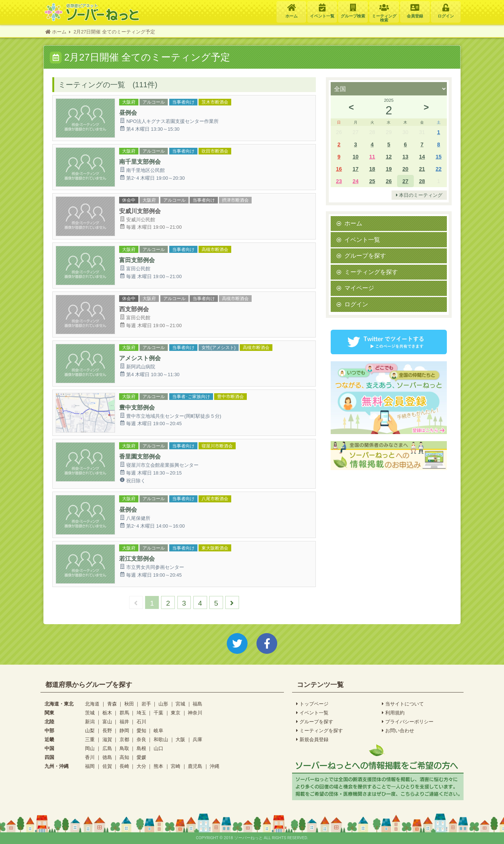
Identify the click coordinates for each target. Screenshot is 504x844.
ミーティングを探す (371, 272)
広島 (107, 748)
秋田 (129, 704)
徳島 (107, 757)
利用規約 (393, 713)
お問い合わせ (398, 731)
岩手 (146, 704)
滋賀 (107, 739)
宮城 (180, 704)
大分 (141, 766)
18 (372, 169)
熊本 (158, 766)
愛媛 (141, 757)
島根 (141, 748)
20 (405, 169)
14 (422, 157)
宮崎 (176, 766)
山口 (158, 748)
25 (372, 181)
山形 (163, 704)
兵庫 (197, 739)
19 (389, 169)
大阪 (180, 739)
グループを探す (365, 255)
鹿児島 (195, 766)
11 (372, 157)
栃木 (107, 713)
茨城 (90, 713)
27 (405, 181)
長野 (107, 731)
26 (389, 181)
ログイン (356, 304)
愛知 (141, 731)
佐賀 (107, 766)
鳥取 (124, 748)
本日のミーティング (419, 195)
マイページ (359, 288)
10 (356, 157)
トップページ (312, 704)
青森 (112, 704)
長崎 (124, 766)
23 (339, 181)
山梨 (90, 731)
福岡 (90, 766)
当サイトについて (403, 704)
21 (422, 169)
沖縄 (215, 766)
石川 (141, 722)
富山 (107, 722)
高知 (124, 757)
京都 (124, 739)
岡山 (90, 748)
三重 (90, 739)
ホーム (353, 223)
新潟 (90, 722)
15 (439, 157)
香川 (90, 757)
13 (405, 157)
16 (339, 169)
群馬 (124, 713)
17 (356, 169)
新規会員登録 (312, 740)
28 (422, 181)
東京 (176, 713)
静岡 (124, 731)
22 (439, 169)
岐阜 (158, 731)
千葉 (158, 713)
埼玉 (141, 713)
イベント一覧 (362, 239)
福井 (124, 722)
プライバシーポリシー (408, 722)
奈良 (141, 739)
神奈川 (195, 713)
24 (356, 181)
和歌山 (161, 739)
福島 (197, 704)
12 (389, 157)
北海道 (92, 704)
